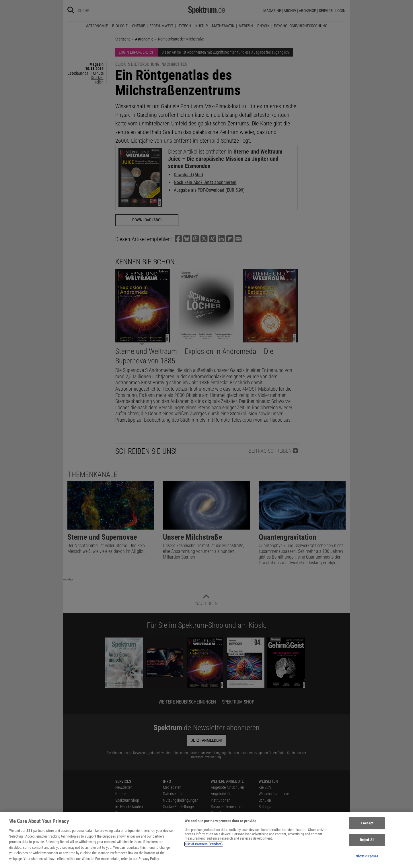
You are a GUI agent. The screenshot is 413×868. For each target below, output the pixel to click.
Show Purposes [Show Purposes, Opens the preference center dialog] (367, 860)
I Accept (367, 827)
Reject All (367, 843)
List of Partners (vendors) (204, 848)
